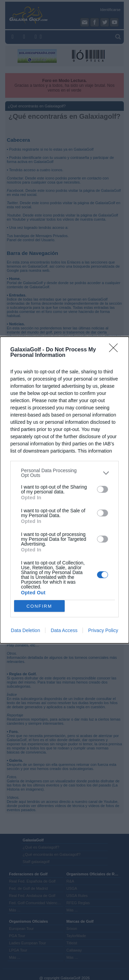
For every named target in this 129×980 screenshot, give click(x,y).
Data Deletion (26, 630)
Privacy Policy (103, 630)
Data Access (64, 630)
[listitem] (64, 473)
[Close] (116, 350)
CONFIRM (39, 606)
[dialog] (64, 490)
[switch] (103, 489)
